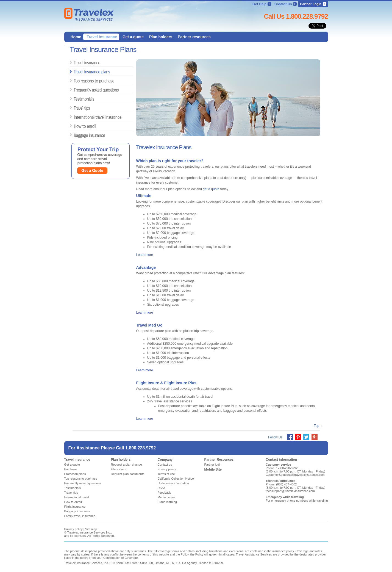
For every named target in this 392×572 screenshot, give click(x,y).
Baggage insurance (76, 135)
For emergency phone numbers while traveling (297, 501)
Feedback (164, 493)
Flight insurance (75, 507)
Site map (91, 529)
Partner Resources (219, 460)
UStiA (162, 488)
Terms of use (166, 474)
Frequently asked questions (76, 90)
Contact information (281, 460)
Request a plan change (127, 465)
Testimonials (76, 99)
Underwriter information (173, 483)
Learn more (145, 255)
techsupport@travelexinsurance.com (290, 491)
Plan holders (121, 460)
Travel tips (76, 108)
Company (165, 460)
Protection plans (75, 474)
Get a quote (72, 465)
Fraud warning (167, 502)
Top (316, 426)
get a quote (211, 189)
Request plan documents (128, 474)
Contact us (165, 465)
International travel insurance (76, 117)
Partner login (213, 465)
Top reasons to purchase (76, 81)
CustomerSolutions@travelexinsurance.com (295, 475)
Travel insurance (76, 63)
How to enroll (76, 126)
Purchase (71, 469)
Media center (166, 497)
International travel (77, 497)
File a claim (119, 469)
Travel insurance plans (76, 72)
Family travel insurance (80, 516)
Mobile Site (213, 469)
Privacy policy (167, 469)
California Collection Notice (176, 479)
